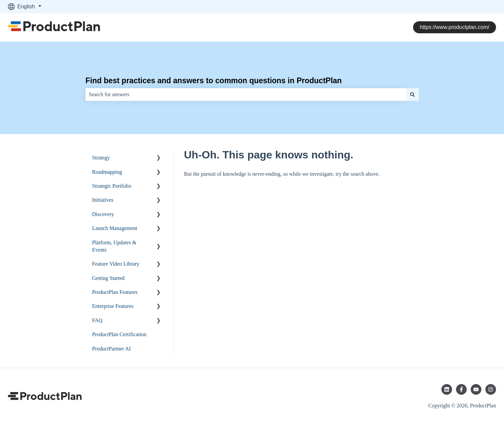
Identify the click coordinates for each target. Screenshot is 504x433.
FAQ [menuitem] (97, 320)
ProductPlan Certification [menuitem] (119, 334)
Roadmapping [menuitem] (107, 172)
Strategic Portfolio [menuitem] (112, 186)
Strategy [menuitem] (101, 158)
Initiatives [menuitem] (103, 200)
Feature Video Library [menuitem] (116, 264)
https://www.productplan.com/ (455, 27)
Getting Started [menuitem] (108, 278)
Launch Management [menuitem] (115, 228)
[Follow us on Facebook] (461, 389)
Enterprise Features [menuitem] (113, 306)
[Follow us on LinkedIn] (447, 389)
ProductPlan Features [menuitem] (115, 292)
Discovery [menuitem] (103, 214)
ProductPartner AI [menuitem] (112, 349)
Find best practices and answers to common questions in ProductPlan (214, 81)
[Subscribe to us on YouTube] (476, 389)
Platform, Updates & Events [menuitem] (114, 246)
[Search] (412, 95)
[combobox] (246, 95)
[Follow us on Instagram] (491, 389)
